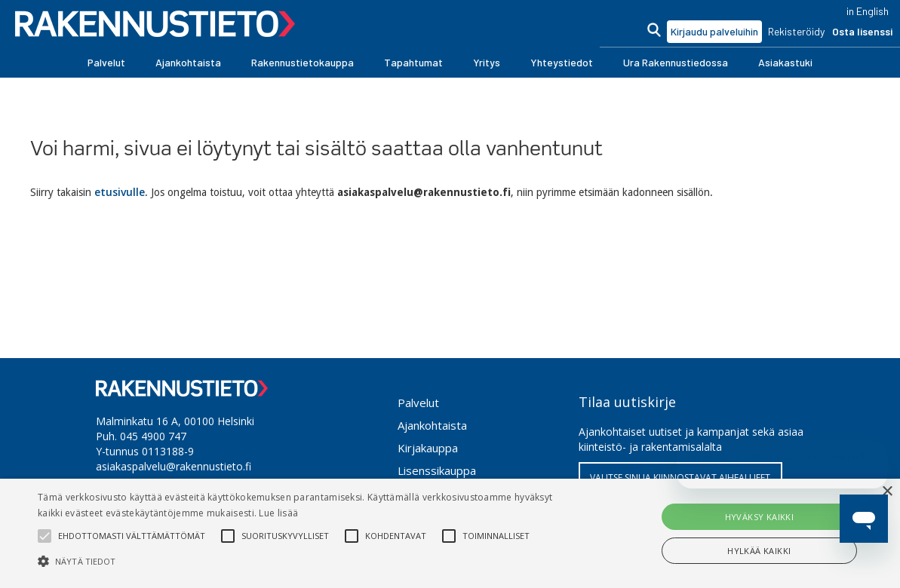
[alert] (450, 533)
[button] (106, 63)
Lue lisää (278, 513)
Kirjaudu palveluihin (714, 31)
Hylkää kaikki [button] (759, 551)
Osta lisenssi (862, 31)
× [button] (887, 492)
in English (868, 11)
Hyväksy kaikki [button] (760, 517)
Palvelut (418, 403)
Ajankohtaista (432, 425)
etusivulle (120, 192)
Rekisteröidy (796, 31)
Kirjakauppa (428, 448)
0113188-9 (168, 451)
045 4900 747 (153, 436)
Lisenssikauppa (437, 470)
